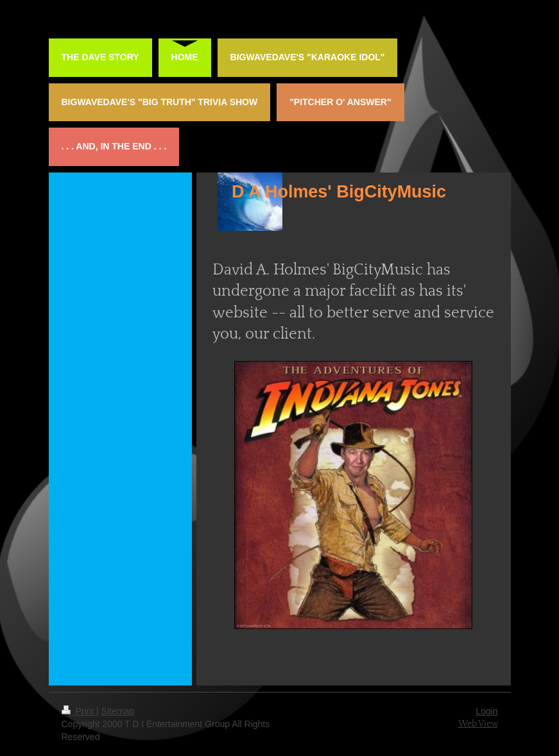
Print (79, 711)
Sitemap (118, 711)
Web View (478, 724)
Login (486, 711)
